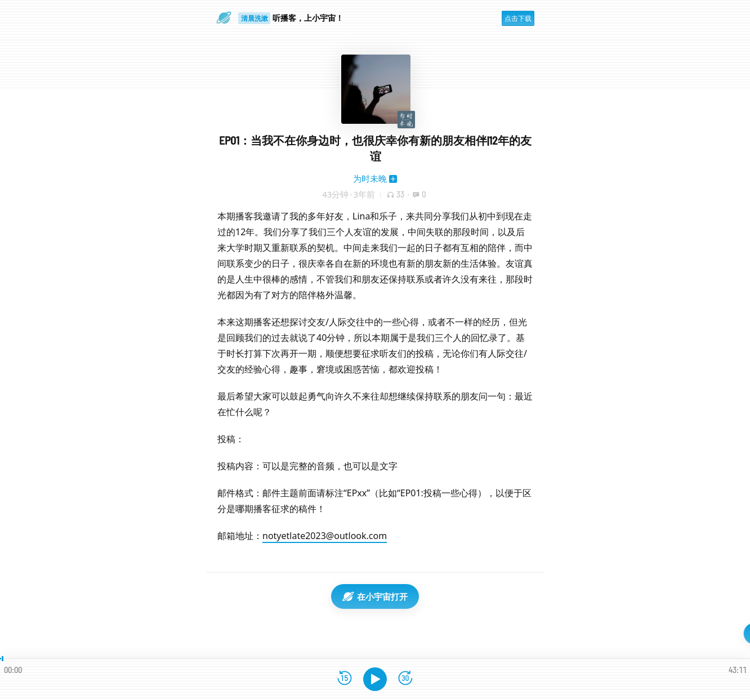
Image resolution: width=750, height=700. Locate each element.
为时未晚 (370, 178)
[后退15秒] (345, 679)
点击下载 (518, 18)
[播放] (375, 679)
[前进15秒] (405, 679)
